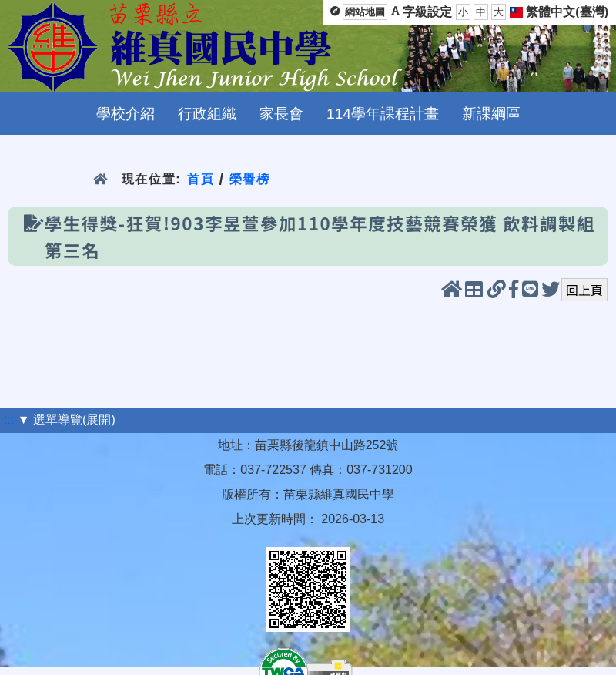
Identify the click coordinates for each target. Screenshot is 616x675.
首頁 (201, 179)
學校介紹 (126, 114)
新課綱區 (491, 114)
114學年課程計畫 (383, 114)
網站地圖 (365, 12)
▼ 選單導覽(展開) (67, 420)
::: (9, 420)
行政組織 (207, 114)
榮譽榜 (250, 179)
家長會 (281, 114)
